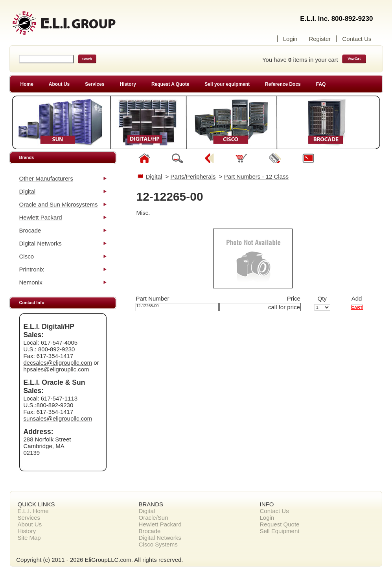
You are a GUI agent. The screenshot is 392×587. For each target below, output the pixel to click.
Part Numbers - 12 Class (256, 176)
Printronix (32, 269)
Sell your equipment (227, 84)
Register (320, 39)
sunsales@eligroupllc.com (58, 418)
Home (27, 84)
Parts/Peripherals (193, 176)
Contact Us (357, 39)
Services (95, 84)
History (128, 84)
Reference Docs (283, 84)
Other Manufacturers (46, 178)
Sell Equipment (280, 531)
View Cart (354, 59)
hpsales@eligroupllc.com (56, 369)
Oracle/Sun (154, 518)
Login (290, 39)
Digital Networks (40, 243)
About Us (59, 84)
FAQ (321, 84)
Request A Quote (170, 84)
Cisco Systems (158, 544)
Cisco (27, 256)
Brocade (30, 230)
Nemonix (31, 282)
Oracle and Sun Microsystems (59, 204)
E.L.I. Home (33, 511)
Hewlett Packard (41, 217)
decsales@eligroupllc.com (58, 363)
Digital (28, 191)
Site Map (29, 538)
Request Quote (280, 524)
